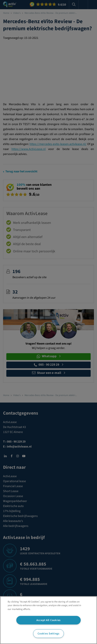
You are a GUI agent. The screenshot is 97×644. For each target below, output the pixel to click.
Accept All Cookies (48, 620)
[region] (48, 620)
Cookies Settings (48, 634)
